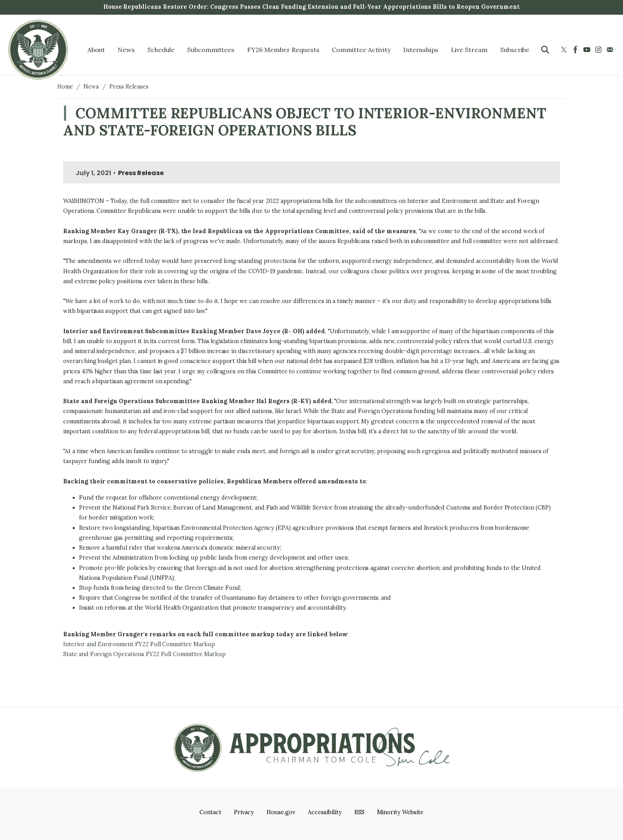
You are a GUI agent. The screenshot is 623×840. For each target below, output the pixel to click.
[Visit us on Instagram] (599, 50)
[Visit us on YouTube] (588, 50)
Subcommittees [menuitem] (211, 50)
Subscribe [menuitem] (515, 50)
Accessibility (325, 812)
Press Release (141, 173)
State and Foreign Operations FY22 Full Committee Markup (144, 654)
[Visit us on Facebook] (576, 50)
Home (65, 87)
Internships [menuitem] (421, 50)
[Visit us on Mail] (611, 50)
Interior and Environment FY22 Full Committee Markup (139, 644)
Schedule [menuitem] (161, 50)
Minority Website (400, 812)
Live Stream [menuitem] (469, 50)
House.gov (281, 812)
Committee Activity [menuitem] (361, 50)
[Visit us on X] (565, 50)
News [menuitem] (126, 50)
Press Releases (129, 87)
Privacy (244, 812)
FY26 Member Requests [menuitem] (283, 50)
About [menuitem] (96, 50)
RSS (359, 812)
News (91, 87)
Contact (210, 812)
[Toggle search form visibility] (545, 50)
